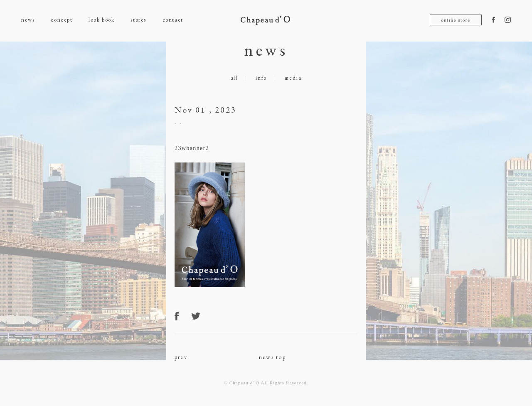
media (293, 78)
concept (62, 20)
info (261, 78)
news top (272, 357)
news (28, 20)
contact (173, 20)
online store (456, 20)
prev (181, 357)
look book (101, 20)
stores (138, 20)
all (234, 78)
